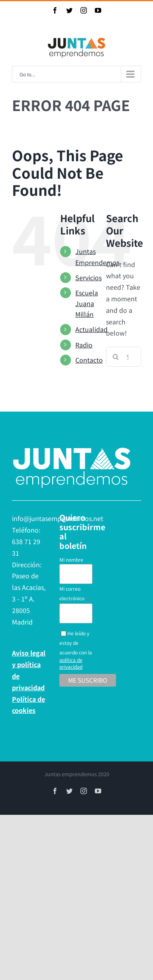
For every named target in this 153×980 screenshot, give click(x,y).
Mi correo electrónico (74, 594)
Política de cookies (28, 705)
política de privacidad (71, 663)
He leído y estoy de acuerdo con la (76, 650)
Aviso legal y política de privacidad (29, 670)
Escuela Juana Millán (87, 303)
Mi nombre (71, 559)
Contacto (89, 360)
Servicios (88, 277)
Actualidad (91, 329)
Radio (84, 345)
